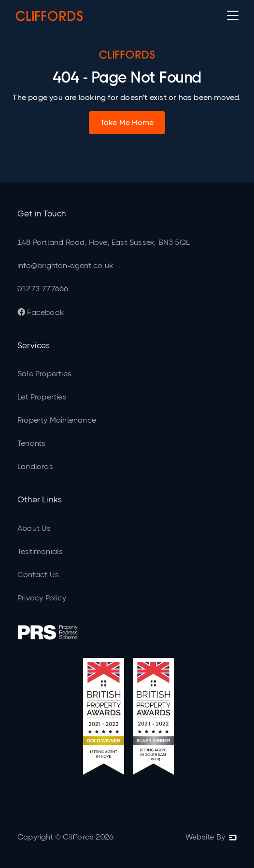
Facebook (41, 312)
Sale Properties (44, 374)
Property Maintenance (57, 420)
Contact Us (38, 575)
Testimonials (40, 551)
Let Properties (42, 397)
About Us (34, 528)
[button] (233, 15)
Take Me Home (127, 122)
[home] (49, 15)
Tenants (31, 443)
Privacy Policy (42, 598)
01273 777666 (43, 289)
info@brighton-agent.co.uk (65, 265)
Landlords (35, 466)
